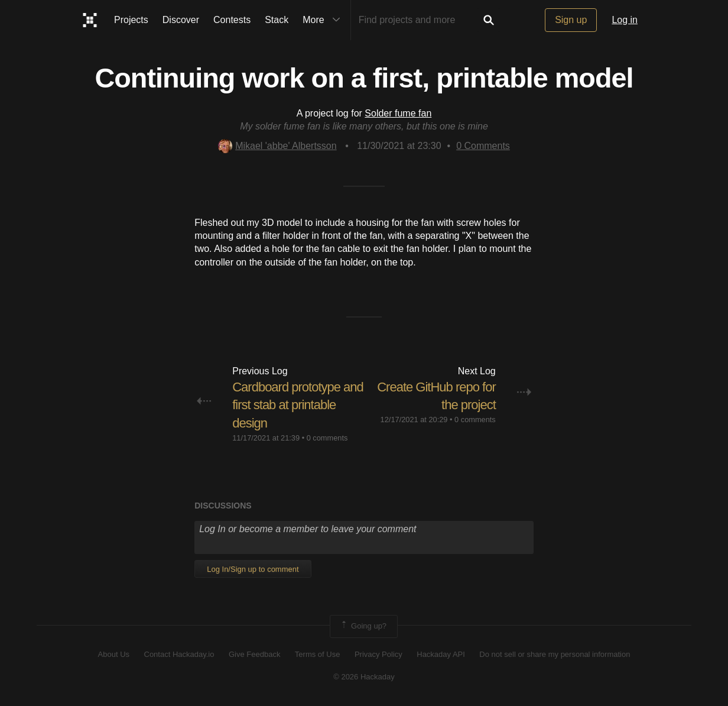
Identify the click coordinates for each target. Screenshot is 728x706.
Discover (181, 20)
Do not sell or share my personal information (555, 654)
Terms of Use (318, 654)
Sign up (571, 20)
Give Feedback (254, 654)
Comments (483, 146)
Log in (625, 20)
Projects (131, 20)
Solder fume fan (398, 113)
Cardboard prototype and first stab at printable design (298, 405)
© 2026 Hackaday (364, 677)
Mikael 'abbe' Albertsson (277, 146)
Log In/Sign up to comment (253, 569)
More (324, 20)
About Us (114, 654)
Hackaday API (441, 654)
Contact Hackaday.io (179, 654)
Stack (277, 20)
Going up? (363, 626)
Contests (232, 20)
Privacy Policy (378, 654)
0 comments (327, 438)
